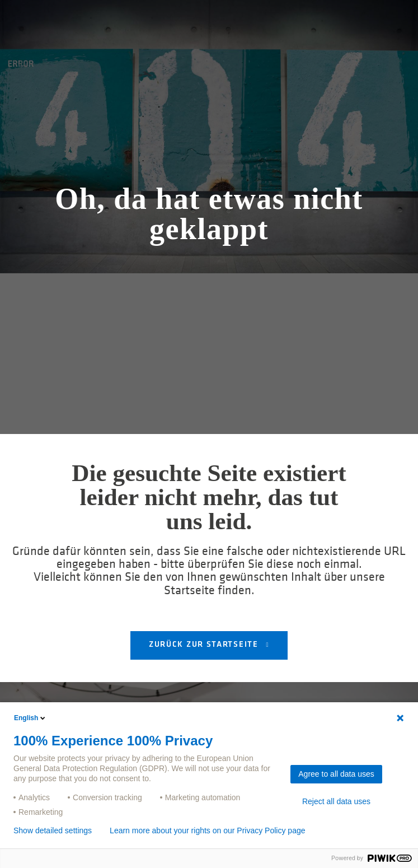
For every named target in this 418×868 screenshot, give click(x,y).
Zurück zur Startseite (205, 645)
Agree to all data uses (336, 774)
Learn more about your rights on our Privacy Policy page (207, 830)
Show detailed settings (53, 830)
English (30, 718)
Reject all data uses (336, 801)
